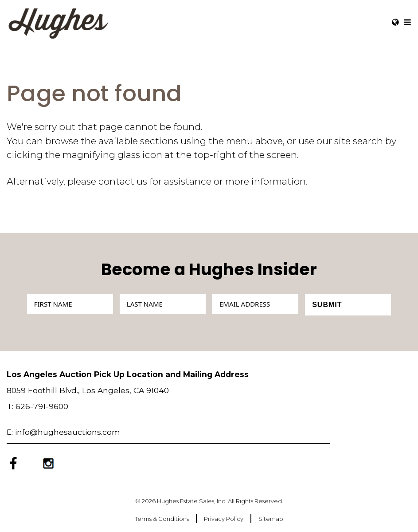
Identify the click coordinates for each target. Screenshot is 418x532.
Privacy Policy (224, 519)
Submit (327, 305)
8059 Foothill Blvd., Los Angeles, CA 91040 (88, 390)
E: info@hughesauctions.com (63, 432)
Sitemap (271, 519)
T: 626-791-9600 (37, 406)
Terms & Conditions (162, 519)
